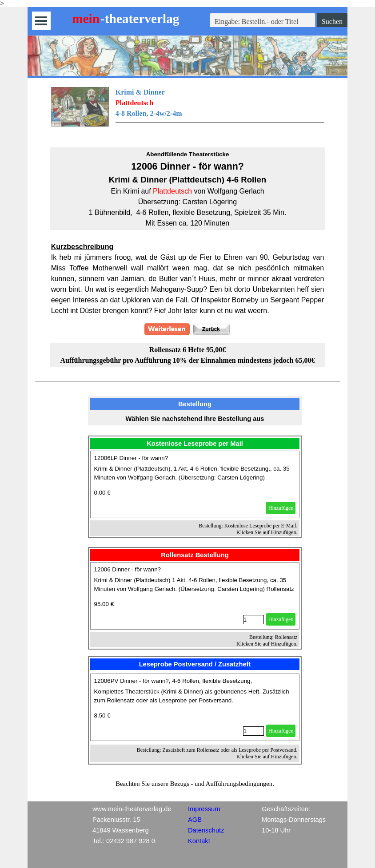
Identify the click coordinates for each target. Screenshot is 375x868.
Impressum (204, 809)
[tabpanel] (188, 112)
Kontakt (199, 841)
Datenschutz (206, 830)
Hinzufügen (281, 508)
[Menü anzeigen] (41, 21)
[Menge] (253, 620)
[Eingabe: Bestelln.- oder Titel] (263, 22)
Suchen (332, 22)
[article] (195, 484)
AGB (195, 820)
